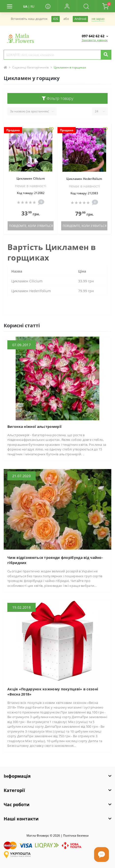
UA (25, 7)
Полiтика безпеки (76, 835)
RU (32, 7)
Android (80, 19)
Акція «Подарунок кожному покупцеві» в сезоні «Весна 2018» (53, 692)
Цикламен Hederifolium (84, 179)
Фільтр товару (58, 98)
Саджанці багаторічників (30, 67)
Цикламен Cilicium (31, 178)
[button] (67, 6)
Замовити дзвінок (95, 40)
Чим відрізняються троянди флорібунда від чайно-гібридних (55, 560)
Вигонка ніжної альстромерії (34, 427)
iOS (56, 19)
